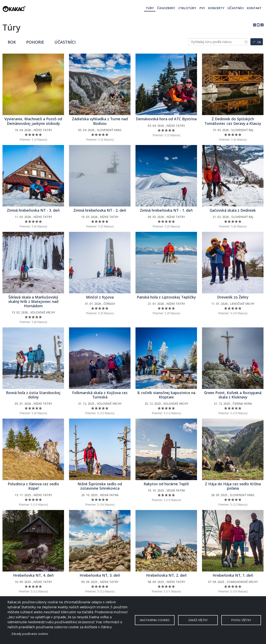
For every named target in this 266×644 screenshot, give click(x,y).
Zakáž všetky (198, 620)
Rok (12, 42)
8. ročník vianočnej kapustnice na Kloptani (166, 395)
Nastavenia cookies (155, 620)
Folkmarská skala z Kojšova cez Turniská (100, 395)
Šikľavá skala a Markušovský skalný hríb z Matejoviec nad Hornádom (33, 302)
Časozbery (166, 8)
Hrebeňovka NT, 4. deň (33, 575)
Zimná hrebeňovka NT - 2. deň (100, 210)
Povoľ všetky (241, 620)
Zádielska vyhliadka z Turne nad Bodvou (100, 121)
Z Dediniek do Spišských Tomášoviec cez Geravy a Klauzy (233, 121)
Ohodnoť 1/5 (26, 135)
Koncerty (216, 8)
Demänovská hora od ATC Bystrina (166, 119)
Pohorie (35, 42)
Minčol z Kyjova (100, 297)
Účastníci (236, 8)
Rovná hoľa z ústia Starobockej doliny (33, 395)
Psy (202, 8)
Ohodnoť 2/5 (30, 135)
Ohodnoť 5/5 (40, 135)
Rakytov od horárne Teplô (166, 484)
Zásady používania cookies (30, 634)
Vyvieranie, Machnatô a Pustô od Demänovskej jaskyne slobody (33, 121)
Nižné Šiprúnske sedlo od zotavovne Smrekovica (100, 486)
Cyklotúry (187, 8)
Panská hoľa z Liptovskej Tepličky (166, 297)
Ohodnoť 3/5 (33, 135)
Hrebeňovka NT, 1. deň (233, 575)
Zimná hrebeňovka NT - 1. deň (166, 210)
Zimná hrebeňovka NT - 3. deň (33, 210)
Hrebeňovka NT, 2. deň (166, 575)
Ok (259, 42)
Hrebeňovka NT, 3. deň (100, 575)
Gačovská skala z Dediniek (233, 210)
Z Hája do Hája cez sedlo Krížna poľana (233, 486)
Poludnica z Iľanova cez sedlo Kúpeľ (33, 486)
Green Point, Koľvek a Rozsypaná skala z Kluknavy (233, 395)
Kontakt (254, 8)
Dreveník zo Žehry (233, 297)
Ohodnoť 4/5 (37, 135)
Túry (150, 8)
